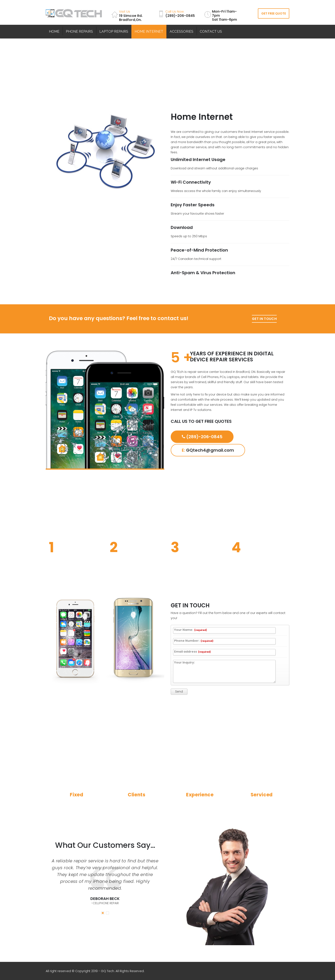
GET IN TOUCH (264, 319)
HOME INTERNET (149, 31)
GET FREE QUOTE (274, 13)
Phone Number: (194, 641)
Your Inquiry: (184, 663)
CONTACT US (211, 31)
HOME (54, 31)
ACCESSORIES (181, 31)
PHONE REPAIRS (79, 31)
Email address (192, 652)
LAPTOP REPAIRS (114, 31)
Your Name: (191, 630)
